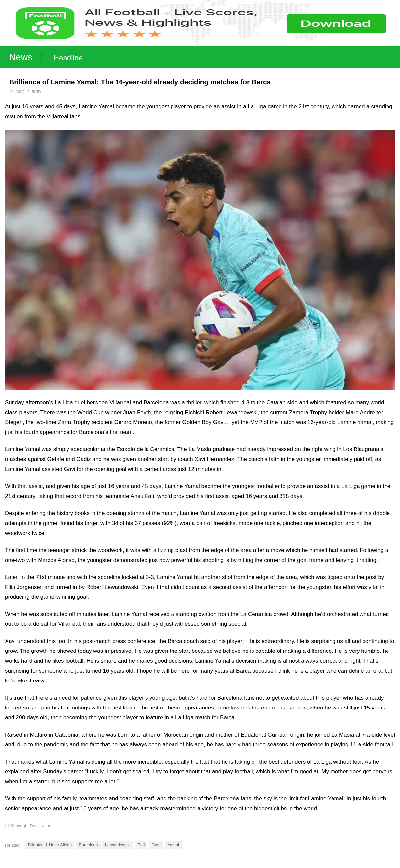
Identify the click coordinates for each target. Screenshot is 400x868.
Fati (141, 845)
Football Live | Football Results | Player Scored (68, 865)
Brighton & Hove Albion (50, 845)
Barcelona (88, 845)
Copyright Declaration (31, 826)
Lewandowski (118, 845)
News (21, 57)
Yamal (173, 845)
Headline (68, 58)
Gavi (156, 845)
